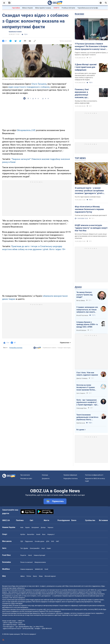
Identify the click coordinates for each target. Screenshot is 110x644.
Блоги (74, 520)
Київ (22, 527)
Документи (46, 478)
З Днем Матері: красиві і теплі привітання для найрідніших (86, 67)
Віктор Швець (81, 301)
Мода (41, 576)
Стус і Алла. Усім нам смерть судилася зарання (87, 374)
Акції (43, 548)
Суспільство (90, 520)
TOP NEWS (80, 158)
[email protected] (28, 628)
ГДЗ (22, 541)
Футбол (23, 534)
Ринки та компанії (26, 562)
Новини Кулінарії (39, 555)
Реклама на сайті (26, 478)
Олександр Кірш (82, 408)
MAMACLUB (39, 569)
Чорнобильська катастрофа (88, 8)
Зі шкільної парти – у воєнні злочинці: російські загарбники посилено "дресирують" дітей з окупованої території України (89, 191)
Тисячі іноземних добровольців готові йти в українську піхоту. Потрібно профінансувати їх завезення (87, 417)
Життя (46, 520)
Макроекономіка (40, 562)
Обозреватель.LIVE (26, 130)
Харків (27, 527)
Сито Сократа (81, 393)
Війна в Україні (27, 8)
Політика (20, 520)
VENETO (56, 8)
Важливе (79, 14)
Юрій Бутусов (81, 423)
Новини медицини (27, 569)
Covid (46, 569)
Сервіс (49, 548)
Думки (78, 287)
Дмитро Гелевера (82, 378)
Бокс (44, 534)
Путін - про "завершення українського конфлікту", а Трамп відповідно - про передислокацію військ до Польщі (87, 402)
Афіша (22, 576)
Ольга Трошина (39, 84)
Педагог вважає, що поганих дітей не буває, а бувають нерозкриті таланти (91, 54)
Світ (32, 520)
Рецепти (23, 555)
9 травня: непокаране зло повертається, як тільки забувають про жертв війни (87, 310)
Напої (30, 555)
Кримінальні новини (15, 32)
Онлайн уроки (39, 541)
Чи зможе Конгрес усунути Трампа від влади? (84, 295)
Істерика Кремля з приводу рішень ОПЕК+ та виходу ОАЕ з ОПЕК (87, 324)
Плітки (29, 576)
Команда (45, 475)
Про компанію (25, 475)
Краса (35, 576)
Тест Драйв (24, 548)
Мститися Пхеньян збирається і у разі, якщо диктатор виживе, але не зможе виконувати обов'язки (91, 236)
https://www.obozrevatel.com (75, 586)
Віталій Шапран (81, 330)
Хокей (38, 534)
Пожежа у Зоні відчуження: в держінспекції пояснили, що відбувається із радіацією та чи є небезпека (83, 94)
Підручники (29, 541)
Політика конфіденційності (94, 475)
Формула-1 (51, 534)
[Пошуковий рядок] (106, 3)
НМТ (58, 541)
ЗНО (53, 541)
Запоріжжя (35, 527)
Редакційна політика (16, 348)
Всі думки (80, 430)
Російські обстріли (68, 8)
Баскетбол (31, 534)
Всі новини (103, 520)
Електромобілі (35, 548)
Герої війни (16, 8)
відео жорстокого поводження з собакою (29, 87)
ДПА (48, 541)
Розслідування (64, 520)
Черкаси (50, 527)
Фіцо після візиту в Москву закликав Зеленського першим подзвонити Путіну (89, 209)
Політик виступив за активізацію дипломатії (91, 215)
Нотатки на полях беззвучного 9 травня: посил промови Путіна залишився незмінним (86, 388)
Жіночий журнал (50, 576)
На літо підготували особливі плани (88, 197)
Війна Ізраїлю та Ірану (43, 8)
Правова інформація (70, 475)
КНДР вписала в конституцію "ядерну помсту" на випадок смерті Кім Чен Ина (91, 228)
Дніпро (43, 527)
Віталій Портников (82, 315)
